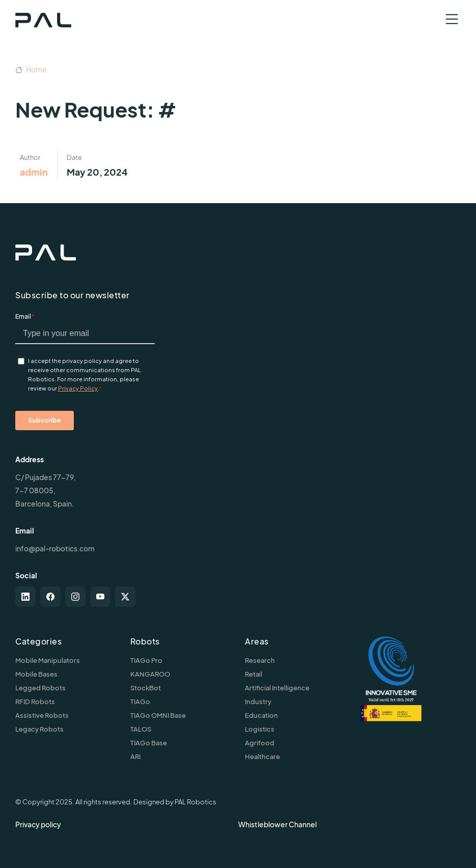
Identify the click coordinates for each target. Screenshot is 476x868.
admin (34, 172)
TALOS (141, 729)
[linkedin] (25, 597)
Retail (254, 674)
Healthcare (262, 757)
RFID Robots (35, 702)
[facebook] (50, 597)
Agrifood (260, 743)
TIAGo (140, 702)
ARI (135, 757)
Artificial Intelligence (277, 688)
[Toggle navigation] (452, 19)
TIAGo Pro (146, 660)
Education (261, 715)
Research (260, 660)
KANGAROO (150, 674)
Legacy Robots (39, 729)
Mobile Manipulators (48, 660)
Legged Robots (40, 688)
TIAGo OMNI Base (158, 715)
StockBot (146, 688)
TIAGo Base (149, 743)
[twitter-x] (125, 597)
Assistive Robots (42, 715)
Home (31, 69)
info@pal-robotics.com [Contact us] (55, 548)
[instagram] (75, 597)
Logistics (260, 729)
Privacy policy (38, 824)
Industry (258, 702)
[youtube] (100, 597)
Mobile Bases (36, 674)
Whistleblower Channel (277, 824)
